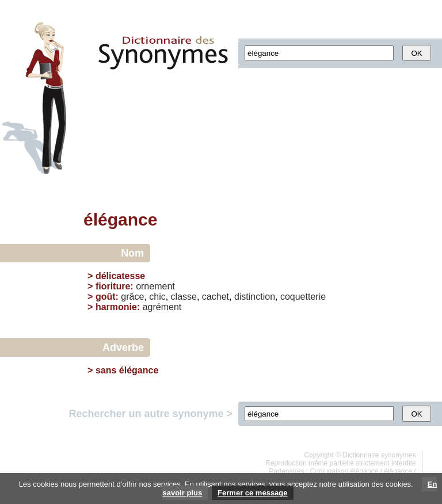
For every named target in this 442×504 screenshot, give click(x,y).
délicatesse (120, 276)
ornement (155, 286)
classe (184, 297)
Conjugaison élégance (344, 471)
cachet (216, 297)
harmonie (116, 307)
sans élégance (127, 370)
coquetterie (303, 297)
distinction (255, 297)
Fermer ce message (252, 493)
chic (157, 297)
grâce (132, 297)
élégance (398, 471)
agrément (162, 307)
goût (106, 297)
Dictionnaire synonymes (379, 455)
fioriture (113, 286)
